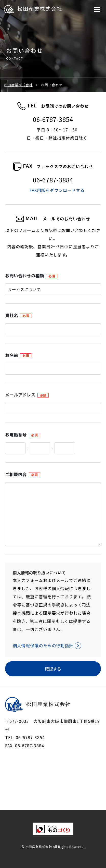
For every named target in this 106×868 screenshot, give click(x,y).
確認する (53, 669)
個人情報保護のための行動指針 (47, 646)
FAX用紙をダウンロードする (57, 190)
